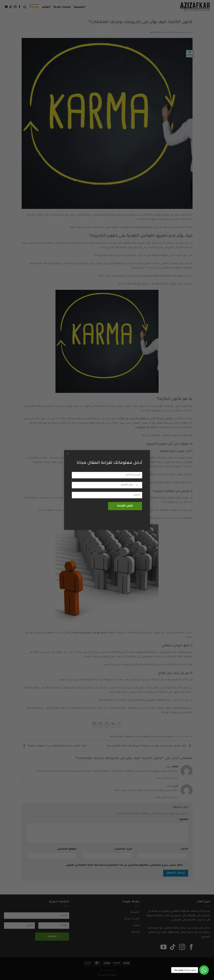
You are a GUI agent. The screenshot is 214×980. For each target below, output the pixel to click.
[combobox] (139, 485)
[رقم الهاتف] (107, 485)
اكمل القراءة (125, 506)
